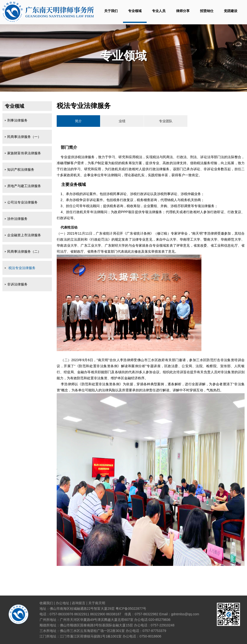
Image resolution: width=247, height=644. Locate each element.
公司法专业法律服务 (22, 202)
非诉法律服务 (17, 284)
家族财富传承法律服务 (24, 153)
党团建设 (231, 11)
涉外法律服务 (17, 219)
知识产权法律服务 (21, 169)
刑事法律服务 (17, 120)
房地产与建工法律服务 (24, 186)
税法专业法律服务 (22, 268)
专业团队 (166, 121)
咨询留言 (79, 603)
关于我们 (111, 11)
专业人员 (159, 11)
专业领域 (135, 11)
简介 (78, 121)
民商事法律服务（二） (24, 251)
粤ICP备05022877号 (131, 609)
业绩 (122, 121)
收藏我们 (46, 603)
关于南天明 (97, 603)
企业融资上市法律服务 (24, 235)
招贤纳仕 (207, 11)
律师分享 (183, 11)
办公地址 (62, 603)
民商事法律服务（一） (24, 137)
